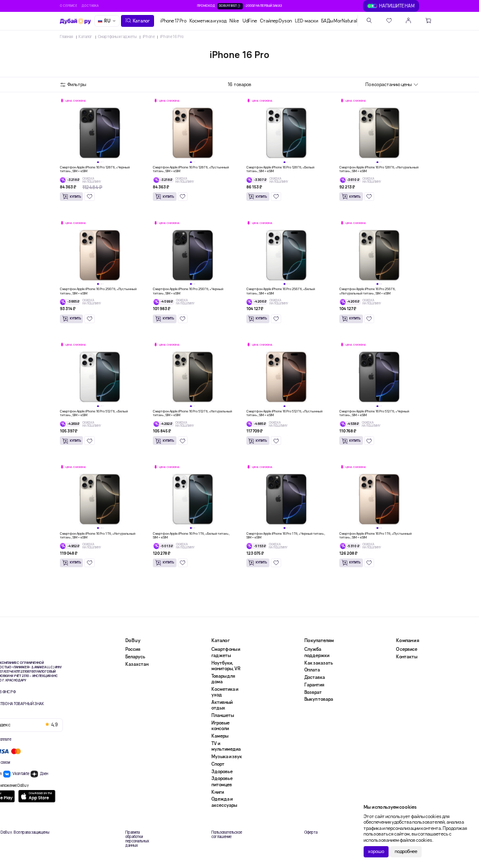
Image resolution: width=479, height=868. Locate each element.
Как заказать (319, 663)
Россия (133, 649)
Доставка (90, 6)
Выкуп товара (319, 699)
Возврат (313, 692)
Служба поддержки (317, 652)
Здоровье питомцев (222, 781)
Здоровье (222, 772)
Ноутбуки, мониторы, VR (226, 666)
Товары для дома (223, 679)
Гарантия (314, 685)
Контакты (407, 657)
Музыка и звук (227, 757)
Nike (234, 21)
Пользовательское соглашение (227, 835)
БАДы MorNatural (339, 21)
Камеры (220, 736)
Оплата (312, 670)
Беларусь (135, 657)
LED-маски (307, 21)
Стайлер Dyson (276, 21)
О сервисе (69, 6)
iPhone (149, 37)
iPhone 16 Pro (172, 37)
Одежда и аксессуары (224, 802)
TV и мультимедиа (226, 746)
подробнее (406, 851)
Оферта (311, 833)
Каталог (85, 37)
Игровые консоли (220, 726)
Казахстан (137, 664)
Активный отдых (222, 705)
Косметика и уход (208, 21)
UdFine (250, 21)
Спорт (218, 764)
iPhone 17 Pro (173, 21)
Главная (66, 37)
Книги (218, 792)
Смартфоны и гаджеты (117, 37)
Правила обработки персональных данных (137, 840)
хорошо (376, 851)
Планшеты (223, 715)
